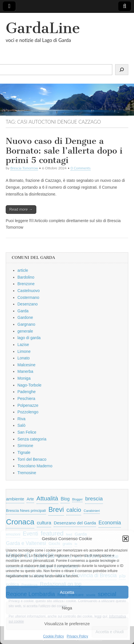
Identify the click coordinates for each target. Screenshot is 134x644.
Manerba (25, 371)
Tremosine (27, 473)
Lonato (24, 358)
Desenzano (28, 304)
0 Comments (81, 168)
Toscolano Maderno (35, 466)
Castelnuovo (29, 291)
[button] (125, 539)
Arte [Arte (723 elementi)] (30, 499)
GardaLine (43, 28)
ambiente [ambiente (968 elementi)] (15, 499)
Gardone (25, 317)
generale (25, 331)
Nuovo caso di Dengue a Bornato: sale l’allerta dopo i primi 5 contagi (64, 151)
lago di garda (29, 338)
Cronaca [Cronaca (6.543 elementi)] (20, 522)
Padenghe (27, 392)
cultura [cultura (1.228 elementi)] (44, 523)
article (23, 270)
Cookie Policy (54, 636)
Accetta (67, 592)
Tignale (24, 452)
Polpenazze (28, 405)
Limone (24, 351)
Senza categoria (32, 439)
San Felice (27, 432)
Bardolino (26, 277)
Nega (67, 608)
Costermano (28, 297)
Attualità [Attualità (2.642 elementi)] (47, 498)
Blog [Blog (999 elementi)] (65, 499)
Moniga (24, 378)
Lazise (23, 345)
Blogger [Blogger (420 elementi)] (78, 499)
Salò (21, 425)
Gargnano (26, 324)
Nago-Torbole (29, 385)
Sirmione (25, 446)
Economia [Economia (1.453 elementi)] (110, 523)
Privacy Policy (78, 636)
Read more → (21, 209)
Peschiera (26, 399)
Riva (21, 419)
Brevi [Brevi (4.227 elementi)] (56, 509)
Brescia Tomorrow (24, 168)
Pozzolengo (28, 412)
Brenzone (26, 284)
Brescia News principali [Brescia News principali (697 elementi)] (26, 511)
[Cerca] (122, 70)
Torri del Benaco (32, 459)
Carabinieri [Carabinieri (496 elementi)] (92, 511)
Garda (23, 311)
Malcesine (26, 365)
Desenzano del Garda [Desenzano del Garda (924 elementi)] (75, 523)
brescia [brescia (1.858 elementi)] (94, 499)
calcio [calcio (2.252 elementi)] (74, 510)
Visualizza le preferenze (67, 624)
